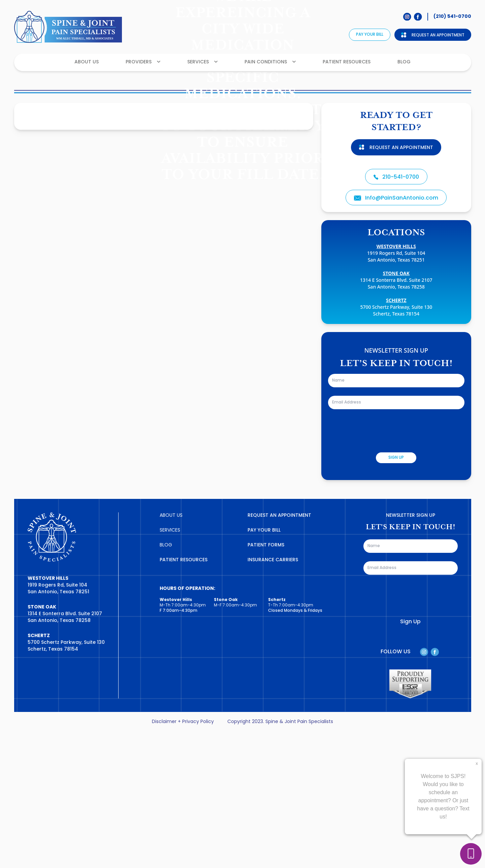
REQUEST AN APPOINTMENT (279, 651)
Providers (143, 62)
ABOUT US (171, 651)
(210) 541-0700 (452, 17)
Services (202, 62)
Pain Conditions (270, 62)
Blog (404, 62)
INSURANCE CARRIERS (273, 696)
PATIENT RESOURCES (184, 696)
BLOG (166, 681)
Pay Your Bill (370, 35)
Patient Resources (347, 62)
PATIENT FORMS (266, 681)
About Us (87, 62)
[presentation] (379, 567)
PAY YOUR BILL (264, 666)
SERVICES (170, 666)
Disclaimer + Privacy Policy (183, 858)
